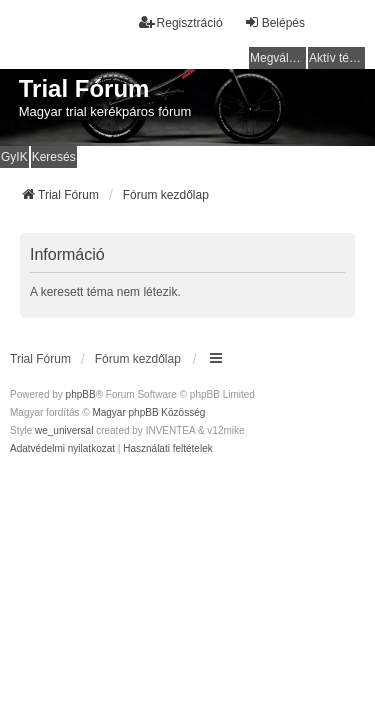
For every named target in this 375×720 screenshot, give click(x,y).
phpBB (81, 394)
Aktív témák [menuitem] (337, 58)
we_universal (64, 430)
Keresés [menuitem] (54, 157)
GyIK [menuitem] (14, 157)
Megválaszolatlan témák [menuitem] (278, 58)
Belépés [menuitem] (274, 22)
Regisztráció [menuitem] (181, 22)
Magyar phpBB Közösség (148, 412)
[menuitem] (62, 449)
